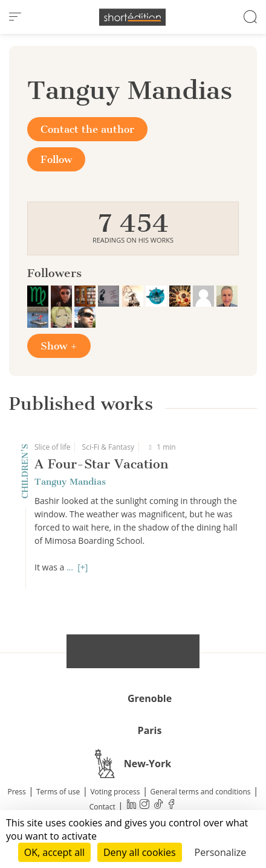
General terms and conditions (201, 792)
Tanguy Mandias (70, 482)
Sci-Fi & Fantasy (108, 447)
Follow (56, 159)
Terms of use (58, 792)
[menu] (15, 17)
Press (17, 792)
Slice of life (52, 447)
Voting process (115, 792)
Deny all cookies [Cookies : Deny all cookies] (140, 852)
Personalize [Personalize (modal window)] (221, 852)
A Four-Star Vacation (101, 464)
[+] (83, 567)
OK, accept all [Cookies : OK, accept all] (54, 852)
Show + (59, 346)
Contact (102, 807)
